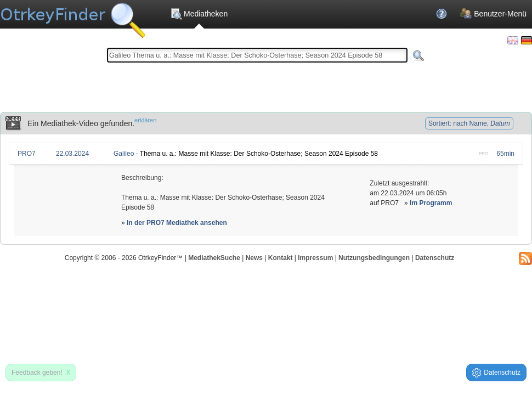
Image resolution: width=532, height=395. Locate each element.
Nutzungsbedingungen (374, 258)
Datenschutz (435, 258)
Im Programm (431, 203)
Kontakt (281, 258)
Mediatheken (199, 14)
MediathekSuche (214, 258)
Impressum (315, 258)
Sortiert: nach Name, (469, 123)
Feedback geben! (41, 373)
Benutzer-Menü (493, 14)
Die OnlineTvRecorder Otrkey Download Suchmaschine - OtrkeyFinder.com (73, 16)
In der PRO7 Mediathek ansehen (177, 223)
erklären (145, 120)
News (254, 258)
